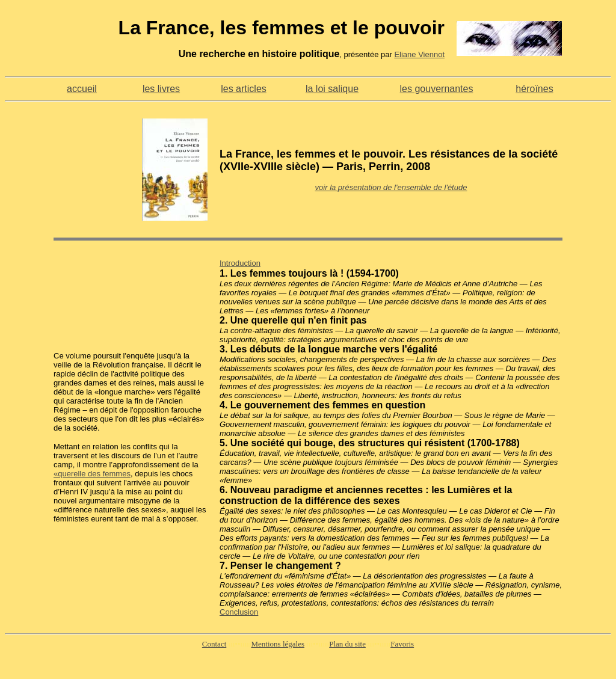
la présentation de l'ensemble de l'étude (398, 187)
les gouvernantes (437, 89)
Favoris (402, 644)
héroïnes (534, 89)
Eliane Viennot (419, 54)
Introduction (240, 263)
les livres (161, 89)
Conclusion (239, 612)
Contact (214, 644)
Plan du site (347, 644)
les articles (244, 89)
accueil (82, 89)
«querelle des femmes (92, 474)
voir (323, 187)
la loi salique (332, 89)
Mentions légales (278, 644)
